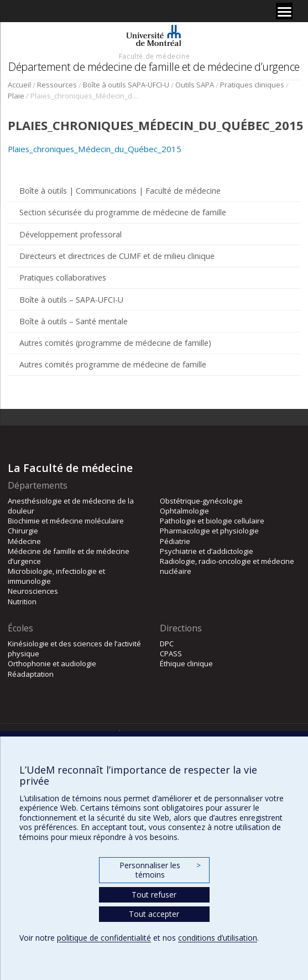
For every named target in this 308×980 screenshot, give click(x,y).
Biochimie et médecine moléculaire (66, 521)
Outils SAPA (195, 85)
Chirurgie (23, 531)
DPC (167, 644)
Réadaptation (31, 674)
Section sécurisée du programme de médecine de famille (123, 212)
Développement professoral (71, 234)
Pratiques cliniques (252, 85)
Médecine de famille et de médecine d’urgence (69, 556)
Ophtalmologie (184, 511)
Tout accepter (154, 914)
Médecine (24, 541)
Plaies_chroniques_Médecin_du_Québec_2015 (95, 149)
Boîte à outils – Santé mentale (74, 321)
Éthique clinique (186, 663)
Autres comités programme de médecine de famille (113, 364)
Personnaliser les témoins (160, 870)
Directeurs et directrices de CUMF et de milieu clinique (117, 256)
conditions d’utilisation (218, 938)
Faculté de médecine (154, 56)
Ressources (57, 85)
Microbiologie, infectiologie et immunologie (56, 576)
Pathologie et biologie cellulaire (212, 521)
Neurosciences (33, 591)
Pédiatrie (175, 541)
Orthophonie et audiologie (52, 663)
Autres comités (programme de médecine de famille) (115, 343)
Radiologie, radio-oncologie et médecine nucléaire (227, 566)
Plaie (16, 96)
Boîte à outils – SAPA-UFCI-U (71, 300)
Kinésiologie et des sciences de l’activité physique (74, 649)
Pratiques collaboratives (63, 278)
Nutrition (22, 602)
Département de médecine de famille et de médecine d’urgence (154, 67)
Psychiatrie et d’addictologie (207, 551)
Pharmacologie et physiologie (209, 531)
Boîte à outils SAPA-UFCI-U (126, 85)
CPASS (171, 654)
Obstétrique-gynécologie (201, 501)
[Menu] (284, 11)
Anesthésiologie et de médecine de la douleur (71, 506)
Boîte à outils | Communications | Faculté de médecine (120, 191)
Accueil (19, 85)
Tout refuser (154, 895)
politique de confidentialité (104, 938)
